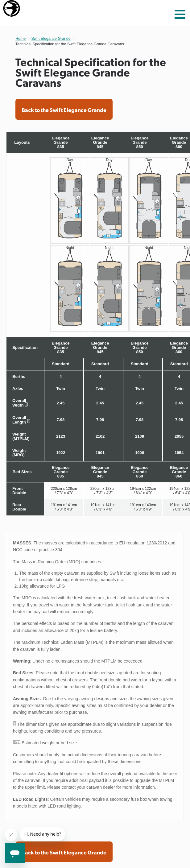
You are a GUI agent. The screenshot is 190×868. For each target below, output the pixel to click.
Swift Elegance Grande (51, 39)
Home (21, 39)
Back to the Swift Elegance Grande (64, 110)
